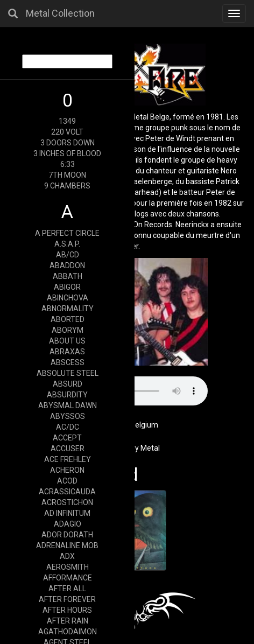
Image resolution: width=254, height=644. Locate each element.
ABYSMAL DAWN (68, 405)
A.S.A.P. (67, 244)
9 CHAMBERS (67, 186)
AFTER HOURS (67, 610)
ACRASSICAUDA (67, 492)
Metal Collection (60, 13)
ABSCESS (68, 362)
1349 (67, 121)
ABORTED (68, 319)
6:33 (68, 164)
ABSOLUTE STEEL (68, 373)
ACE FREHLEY (68, 459)
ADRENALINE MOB (67, 545)
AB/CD (68, 255)
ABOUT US (67, 341)
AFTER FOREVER (67, 599)
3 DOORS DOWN (68, 143)
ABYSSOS (68, 416)
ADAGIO (68, 524)
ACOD (67, 481)
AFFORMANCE (68, 578)
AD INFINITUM (67, 513)
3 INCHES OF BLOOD (67, 153)
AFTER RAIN (68, 621)
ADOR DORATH (67, 535)
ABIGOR (67, 287)
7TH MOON (67, 175)
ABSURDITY (67, 395)
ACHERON (67, 470)
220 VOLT (67, 132)
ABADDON (67, 265)
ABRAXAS (67, 352)
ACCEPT (67, 438)
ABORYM (68, 330)
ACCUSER (68, 449)
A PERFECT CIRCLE (67, 233)
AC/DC (68, 427)
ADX (67, 556)
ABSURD (68, 384)
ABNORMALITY (68, 309)
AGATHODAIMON (68, 632)
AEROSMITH (68, 567)
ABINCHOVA (68, 298)
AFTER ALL (67, 589)
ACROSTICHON (67, 502)
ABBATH (68, 276)
